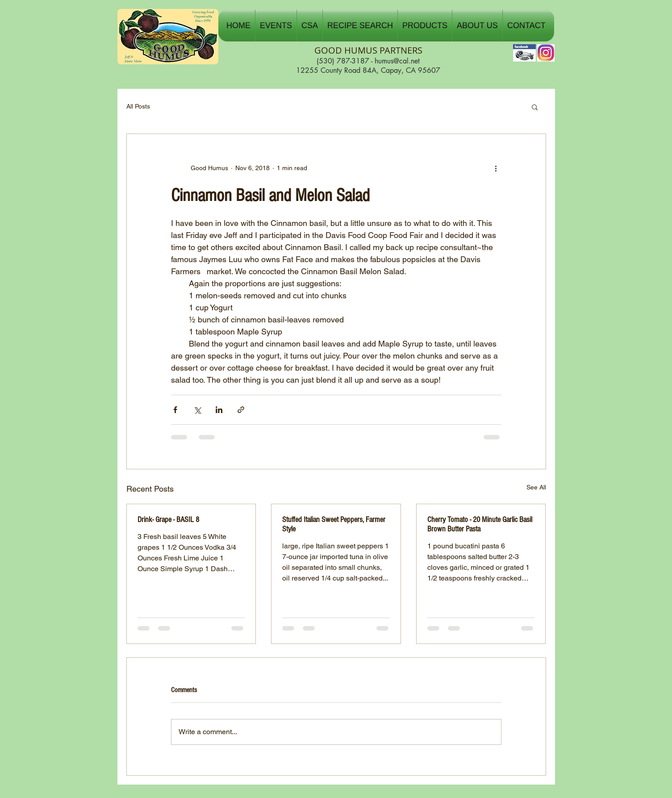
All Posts (138, 106)
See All (536, 487)
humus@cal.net (397, 61)
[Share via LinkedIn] (219, 410)
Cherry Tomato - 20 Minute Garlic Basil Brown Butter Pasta (480, 524)
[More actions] (496, 168)
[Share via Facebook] (175, 410)
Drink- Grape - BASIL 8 (168, 520)
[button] (276, 25)
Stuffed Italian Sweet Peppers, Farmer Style (334, 524)
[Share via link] (241, 410)
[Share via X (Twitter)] (197, 410)
